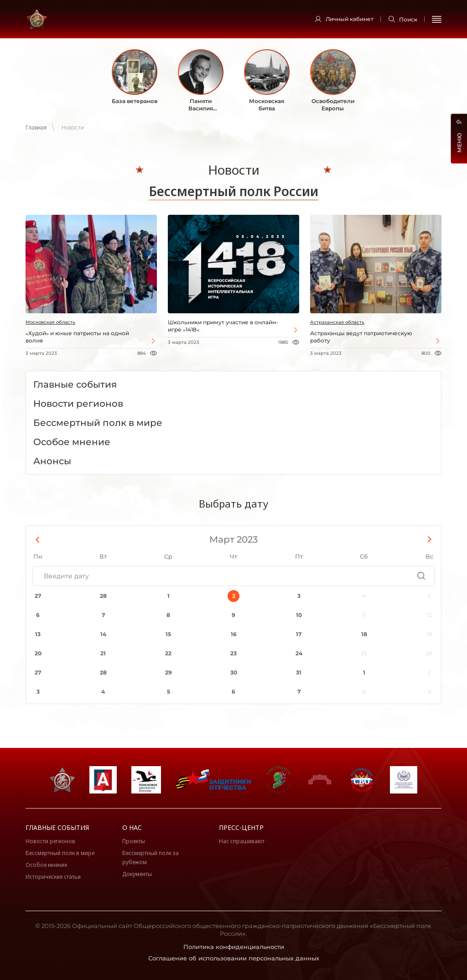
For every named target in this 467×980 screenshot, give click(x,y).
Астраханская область (337, 322)
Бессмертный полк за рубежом (150, 858)
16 (234, 634)
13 (38, 634)
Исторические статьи (53, 877)
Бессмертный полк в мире (60, 853)
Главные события (57, 827)
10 (299, 615)
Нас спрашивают (242, 841)
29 (169, 672)
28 (103, 596)
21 (103, 653)
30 (234, 672)
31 (299, 672)
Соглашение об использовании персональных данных (234, 958)
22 (168, 653)
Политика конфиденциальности (234, 947)
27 (38, 596)
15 (168, 634)
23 (233, 653)
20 (38, 653)
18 (364, 634)
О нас (132, 827)
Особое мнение (46, 865)
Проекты (134, 841)
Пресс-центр (241, 827)
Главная (36, 128)
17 (299, 634)
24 (299, 653)
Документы (137, 874)
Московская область (50, 322)
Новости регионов (50, 841)
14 (103, 634)
